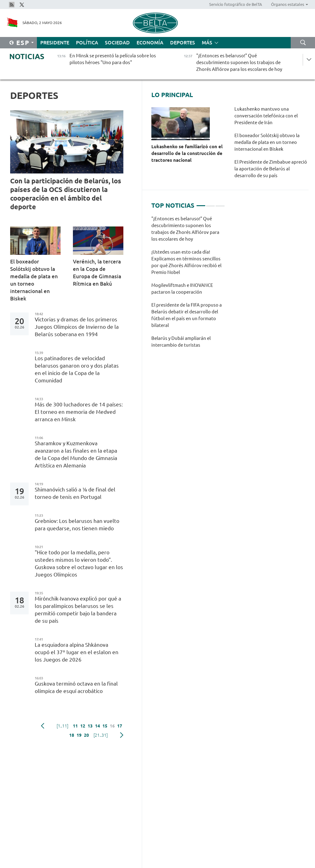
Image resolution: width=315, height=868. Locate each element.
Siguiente (122, 735)
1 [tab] (201, 203)
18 (72, 735)
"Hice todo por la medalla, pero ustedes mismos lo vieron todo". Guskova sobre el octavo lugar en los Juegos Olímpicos (79, 563)
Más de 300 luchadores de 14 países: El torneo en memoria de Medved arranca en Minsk (79, 412)
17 (120, 726)
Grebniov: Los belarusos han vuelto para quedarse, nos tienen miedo (77, 525)
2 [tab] (210, 203)
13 (90, 726)
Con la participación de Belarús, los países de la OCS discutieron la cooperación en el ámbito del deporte (66, 194)
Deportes (183, 43)
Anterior (43, 726)
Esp (23, 43)
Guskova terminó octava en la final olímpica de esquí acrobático (76, 687)
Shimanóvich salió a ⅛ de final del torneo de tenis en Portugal (75, 493)
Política (87, 43)
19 (79, 735)
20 (86, 735)
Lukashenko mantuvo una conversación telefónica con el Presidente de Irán (266, 116)
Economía (150, 43)
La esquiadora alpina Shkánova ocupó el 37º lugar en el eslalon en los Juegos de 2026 (77, 652)
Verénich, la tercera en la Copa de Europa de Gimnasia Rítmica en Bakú (97, 273)
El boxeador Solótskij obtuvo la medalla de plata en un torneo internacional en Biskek (34, 280)
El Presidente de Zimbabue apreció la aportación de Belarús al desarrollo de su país (271, 169)
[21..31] (101, 735)
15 (105, 726)
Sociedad (117, 43)
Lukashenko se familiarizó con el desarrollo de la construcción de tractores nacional (187, 153)
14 (98, 726)
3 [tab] (220, 203)
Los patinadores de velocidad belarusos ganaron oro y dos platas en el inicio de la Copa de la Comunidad (77, 369)
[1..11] (62, 726)
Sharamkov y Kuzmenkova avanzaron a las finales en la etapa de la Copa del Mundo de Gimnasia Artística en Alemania (76, 454)
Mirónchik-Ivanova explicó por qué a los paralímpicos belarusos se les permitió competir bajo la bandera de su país (78, 610)
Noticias (27, 57)
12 (83, 726)
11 (75, 726)
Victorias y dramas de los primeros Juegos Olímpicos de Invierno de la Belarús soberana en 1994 (77, 327)
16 (112, 726)
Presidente (55, 43)
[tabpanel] (188, 285)
